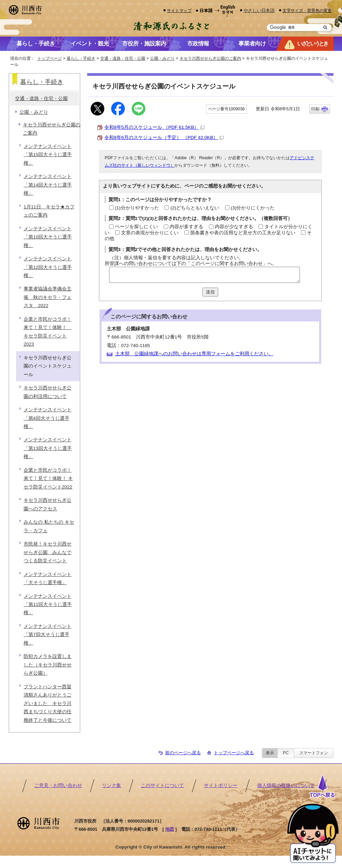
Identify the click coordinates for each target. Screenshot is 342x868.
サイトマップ (179, 10)
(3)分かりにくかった (253, 208)
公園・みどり (162, 58)
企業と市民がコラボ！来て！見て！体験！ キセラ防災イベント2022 (48, 479)
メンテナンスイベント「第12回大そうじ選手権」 (48, 267)
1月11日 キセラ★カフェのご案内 (49, 211)
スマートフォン (314, 753)
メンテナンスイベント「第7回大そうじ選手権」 (48, 635)
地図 (170, 829)
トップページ (50, 58)
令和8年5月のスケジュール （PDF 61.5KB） (154, 127)
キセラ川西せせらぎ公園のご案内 (210, 58)
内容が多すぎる (186, 227)
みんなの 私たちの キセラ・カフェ (49, 526)
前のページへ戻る (183, 753)
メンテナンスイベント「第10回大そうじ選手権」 (48, 237)
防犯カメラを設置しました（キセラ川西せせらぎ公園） (48, 665)
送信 (210, 292)
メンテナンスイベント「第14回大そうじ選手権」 (48, 185)
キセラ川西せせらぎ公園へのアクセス (48, 504)
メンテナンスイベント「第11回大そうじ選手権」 (48, 605)
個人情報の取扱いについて (286, 786)
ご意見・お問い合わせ (58, 786)
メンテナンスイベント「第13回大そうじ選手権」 (48, 448)
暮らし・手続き (81, 58)
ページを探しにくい (136, 227)
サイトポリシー (221, 786)
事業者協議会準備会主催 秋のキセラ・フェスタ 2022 (48, 297)
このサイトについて (162, 786)
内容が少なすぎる (234, 227)
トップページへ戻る (234, 753)
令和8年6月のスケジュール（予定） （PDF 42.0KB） (164, 137)
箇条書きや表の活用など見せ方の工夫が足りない (243, 233)
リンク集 (111, 786)
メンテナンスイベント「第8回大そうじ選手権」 (48, 418)
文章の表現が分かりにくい (150, 233)
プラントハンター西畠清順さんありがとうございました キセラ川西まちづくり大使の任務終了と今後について (48, 704)
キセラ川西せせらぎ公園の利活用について (48, 392)
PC (286, 753)
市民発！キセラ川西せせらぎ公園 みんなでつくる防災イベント (48, 552)
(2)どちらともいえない (195, 208)
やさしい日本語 (259, 10)
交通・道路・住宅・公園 (123, 58)
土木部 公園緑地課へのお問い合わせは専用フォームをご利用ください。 (194, 354)
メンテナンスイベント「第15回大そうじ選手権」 (48, 155)
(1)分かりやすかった (137, 208)
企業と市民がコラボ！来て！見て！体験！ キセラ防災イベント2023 (48, 332)
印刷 (315, 109)
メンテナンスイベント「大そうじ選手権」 (48, 578)
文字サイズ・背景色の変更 (307, 10)
